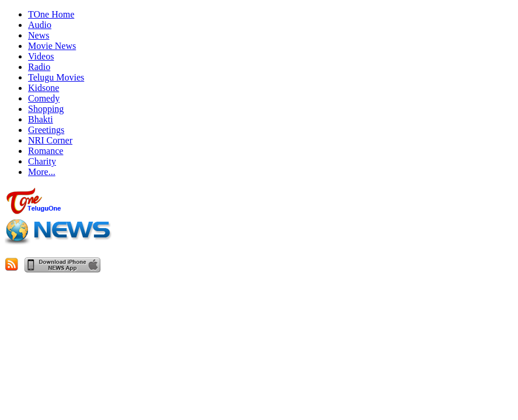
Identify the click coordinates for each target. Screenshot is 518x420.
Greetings (46, 130)
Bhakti (41, 119)
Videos (41, 56)
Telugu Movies (56, 77)
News (39, 35)
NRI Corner (50, 140)
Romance (46, 151)
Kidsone (44, 88)
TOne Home (51, 14)
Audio (40, 25)
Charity (42, 161)
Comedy (44, 98)
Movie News (52, 46)
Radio (39, 67)
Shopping (46, 109)
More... (42, 172)
